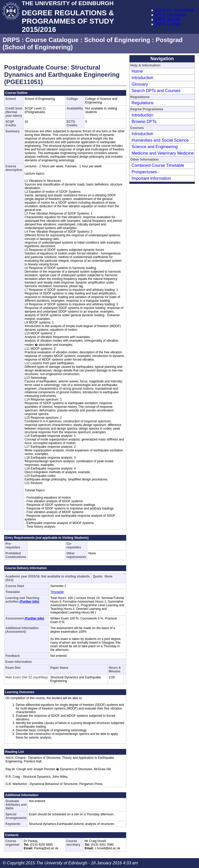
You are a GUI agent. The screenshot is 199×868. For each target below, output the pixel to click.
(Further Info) (29, 602)
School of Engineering (117, 40)
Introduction (143, 78)
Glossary (140, 84)
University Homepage (174, 10)
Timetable (57, 592)
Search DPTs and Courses (156, 91)
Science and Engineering (155, 147)
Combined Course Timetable (158, 165)
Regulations (143, 103)
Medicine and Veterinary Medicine (163, 153)
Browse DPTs (144, 122)
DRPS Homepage (171, 14)
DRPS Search (167, 19)
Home (137, 71)
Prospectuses (144, 172)
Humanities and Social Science (160, 140)
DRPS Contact (168, 24)
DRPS (11, 40)
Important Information (151, 178)
